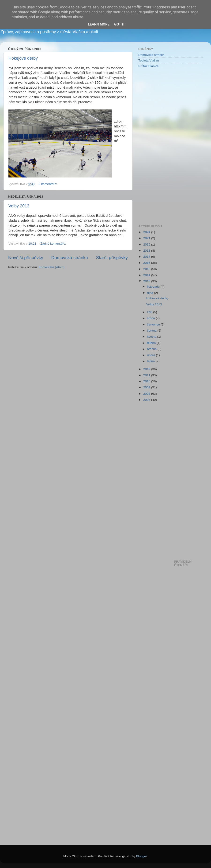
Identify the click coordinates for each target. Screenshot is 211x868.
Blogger (142, 856)
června (152, 331)
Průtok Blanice (149, 66)
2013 (147, 281)
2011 (147, 375)
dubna (152, 343)
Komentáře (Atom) (52, 267)
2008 (147, 394)
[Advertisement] (157, 146)
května (152, 337)
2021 (147, 238)
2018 (147, 251)
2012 (147, 369)
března (152, 349)
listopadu (154, 287)
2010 (147, 381)
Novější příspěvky (26, 258)
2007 (147, 400)
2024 (147, 232)
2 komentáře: (48, 184)
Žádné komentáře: (54, 244)
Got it (120, 24)
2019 (147, 244)
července (154, 324)
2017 (147, 257)
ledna (151, 361)
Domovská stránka (70, 258)
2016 (147, 263)
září (150, 312)
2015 (147, 269)
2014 (147, 275)
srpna (151, 318)
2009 (147, 387)
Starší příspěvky (112, 258)
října (151, 293)
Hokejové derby (23, 58)
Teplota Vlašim (149, 60)
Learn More (99, 24)
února (151, 355)
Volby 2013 (19, 206)
